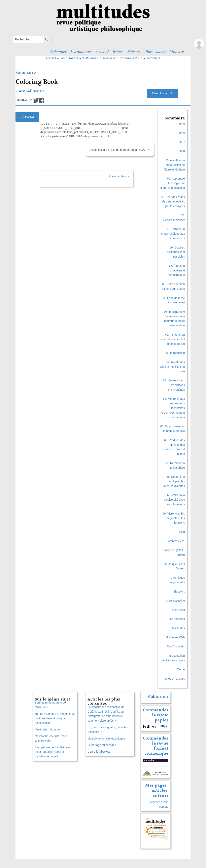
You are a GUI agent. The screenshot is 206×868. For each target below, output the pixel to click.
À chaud (102, 52)
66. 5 (182, 124)
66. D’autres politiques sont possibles (176, 252)
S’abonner (58, 52)
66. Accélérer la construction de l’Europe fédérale (174, 165)
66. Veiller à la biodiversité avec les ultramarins (174, 500)
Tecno (181, 669)
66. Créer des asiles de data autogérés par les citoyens (172, 202)
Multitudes (178, 628)
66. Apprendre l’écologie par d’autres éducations (173, 183)
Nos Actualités (176, 646)
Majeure (134, 52)
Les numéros (81, 52)
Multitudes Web (175, 637)
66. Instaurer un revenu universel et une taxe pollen (173, 339)
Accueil (51, 58)
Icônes (118, 52)
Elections (179, 592)
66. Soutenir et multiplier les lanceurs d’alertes (174, 481)
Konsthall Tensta (30, 91)
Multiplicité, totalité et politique (106, 739)
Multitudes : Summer (48, 729)
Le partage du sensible (102, 745)
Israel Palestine (175, 601)
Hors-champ (155, 52)
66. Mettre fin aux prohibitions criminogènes (174, 385)
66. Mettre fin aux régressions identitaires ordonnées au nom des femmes (173, 408)
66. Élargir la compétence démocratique (176, 270)
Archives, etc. (176, 541)
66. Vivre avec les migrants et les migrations (174, 518)
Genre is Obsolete (99, 752)
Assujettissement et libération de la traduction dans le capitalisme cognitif (53, 752)
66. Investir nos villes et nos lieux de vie (172, 367)
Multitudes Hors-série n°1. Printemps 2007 (112, 58)
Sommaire (153, 58)
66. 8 (182, 151)
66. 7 (182, 142)
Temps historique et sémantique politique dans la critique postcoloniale (55, 718)
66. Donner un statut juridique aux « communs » (173, 234)
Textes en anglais (174, 679)
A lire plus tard (162, 93)
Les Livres (178, 610)
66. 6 (182, 133)
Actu (182, 532)
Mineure (177, 52)
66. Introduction (175, 353)
